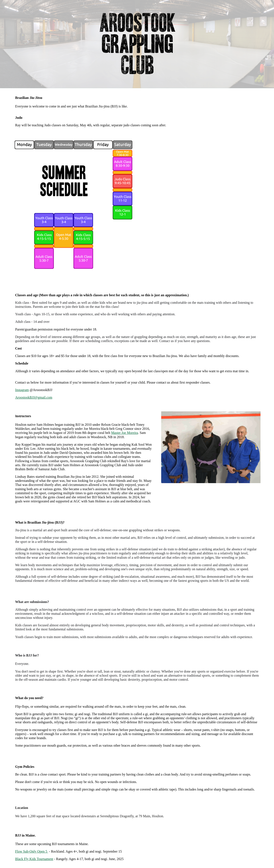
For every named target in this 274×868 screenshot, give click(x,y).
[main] (137, 111)
